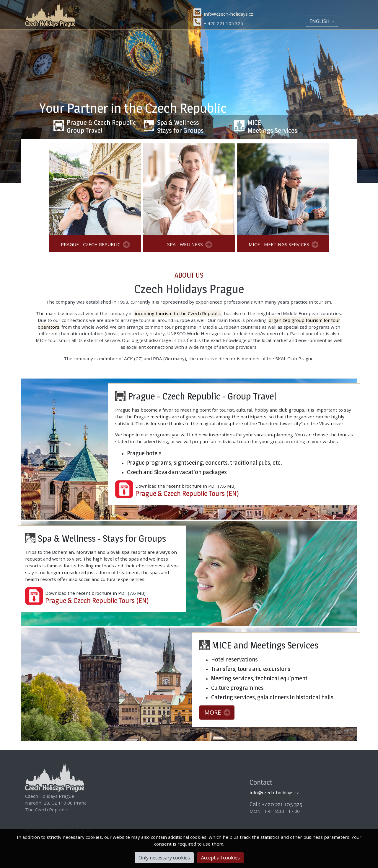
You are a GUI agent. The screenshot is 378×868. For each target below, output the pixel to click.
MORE (217, 712)
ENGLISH (320, 21)
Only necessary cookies (164, 858)
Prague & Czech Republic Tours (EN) (187, 493)
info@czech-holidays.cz (228, 14)
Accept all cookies (220, 858)
